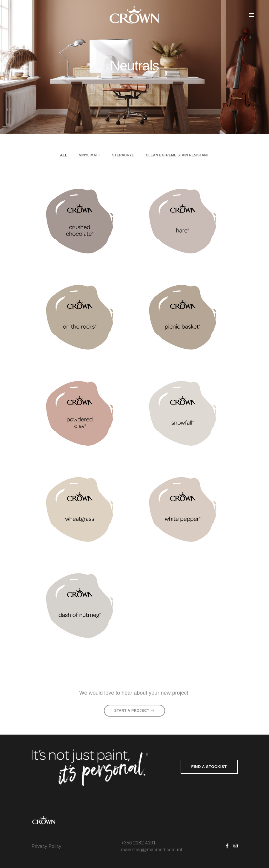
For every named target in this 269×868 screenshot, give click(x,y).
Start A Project (134, 707)
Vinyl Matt (89, 155)
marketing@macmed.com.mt (152, 850)
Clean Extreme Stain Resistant (177, 155)
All (63, 155)
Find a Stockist (209, 767)
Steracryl (123, 155)
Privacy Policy (47, 846)
